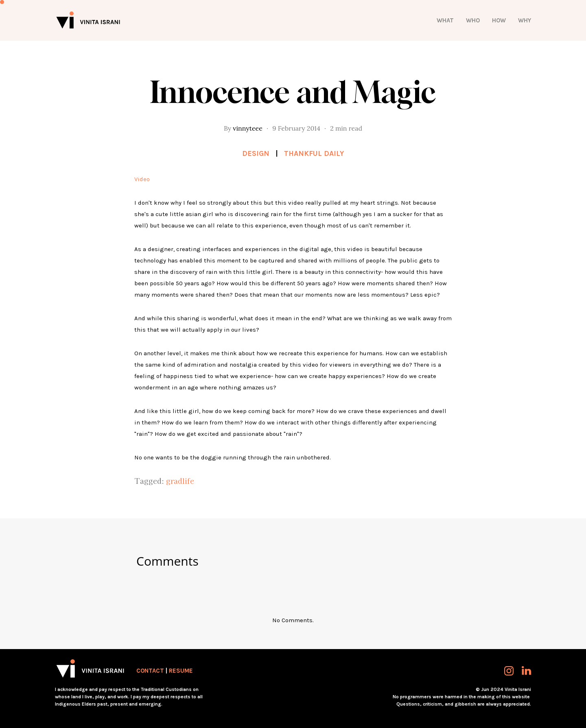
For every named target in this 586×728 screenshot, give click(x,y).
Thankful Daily (314, 153)
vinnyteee (247, 128)
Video (142, 179)
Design (256, 153)
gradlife (180, 481)
